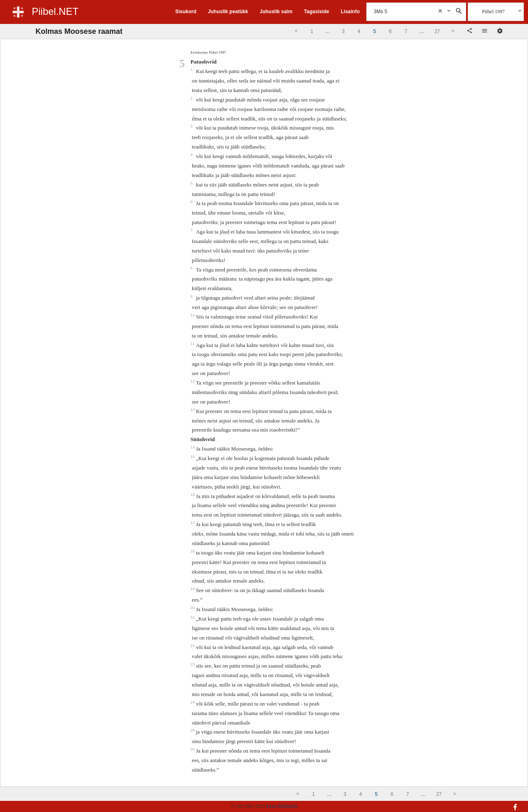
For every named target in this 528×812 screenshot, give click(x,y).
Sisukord (186, 12)
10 (193, 315)
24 (193, 702)
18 (193, 551)
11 (193, 344)
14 (193, 447)
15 (193, 457)
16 (193, 495)
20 (193, 608)
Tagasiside (317, 12)
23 (193, 664)
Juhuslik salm (276, 12)
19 (193, 589)
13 (193, 410)
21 (193, 617)
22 (193, 646)
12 (193, 381)
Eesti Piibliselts (282, 806)
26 (193, 749)
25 (193, 730)
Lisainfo (350, 12)
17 (193, 523)
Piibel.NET (55, 11)
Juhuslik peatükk (228, 12)
